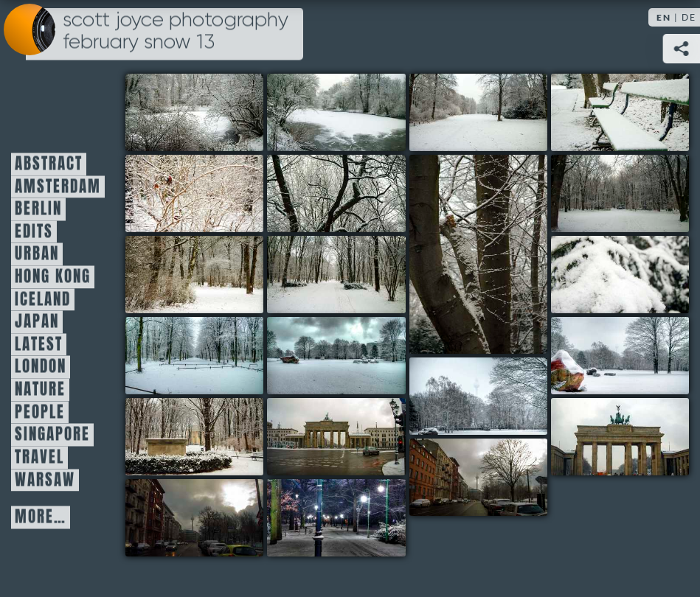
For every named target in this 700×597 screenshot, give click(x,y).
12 (336, 356)
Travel (39, 457)
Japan (37, 322)
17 (620, 437)
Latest (39, 344)
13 (620, 356)
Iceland (43, 299)
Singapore (52, 435)
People (40, 412)
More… (41, 517)
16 (336, 437)
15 (194, 437)
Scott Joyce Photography (176, 31)
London (41, 367)
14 (478, 396)
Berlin (38, 209)
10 (620, 275)
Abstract (49, 164)
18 (478, 477)
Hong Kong (53, 277)
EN (664, 17)
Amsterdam (58, 186)
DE (689, 17)
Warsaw (45, 480)
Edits (34, 231)
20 (336, 518)
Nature (40, 390)
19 (194, 518)
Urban (37, 254)
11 (194, 356)
